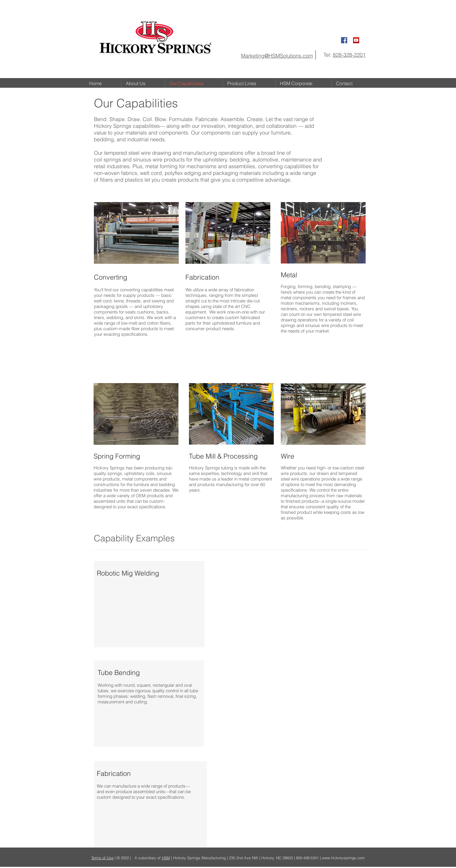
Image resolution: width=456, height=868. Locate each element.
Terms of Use (102, 858)
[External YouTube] (288, 604)
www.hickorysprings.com (343, 858)
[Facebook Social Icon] (344, 40)
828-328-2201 (349, 55)
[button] (249, 83)
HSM (166, 858)
